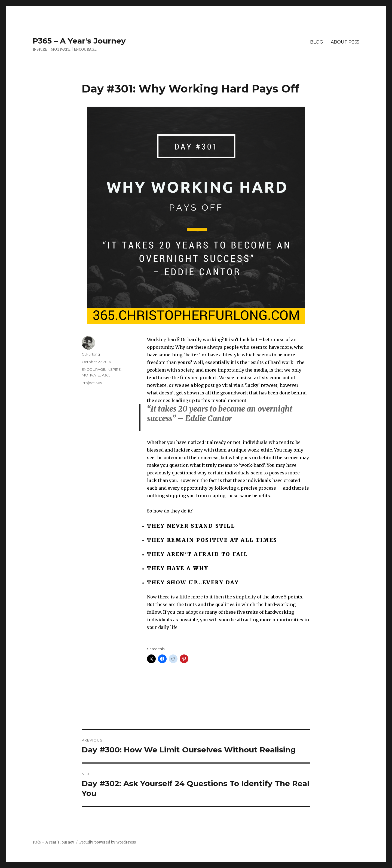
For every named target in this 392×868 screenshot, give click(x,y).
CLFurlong (91, 354)
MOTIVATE (91, 375)
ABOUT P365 (345, 42)
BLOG (317, 42)
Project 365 (92, 383)
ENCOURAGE (93, 369)
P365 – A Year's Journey (79, 41)
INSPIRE (114, 369)
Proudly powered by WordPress (108, 842)
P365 (106, 375)
